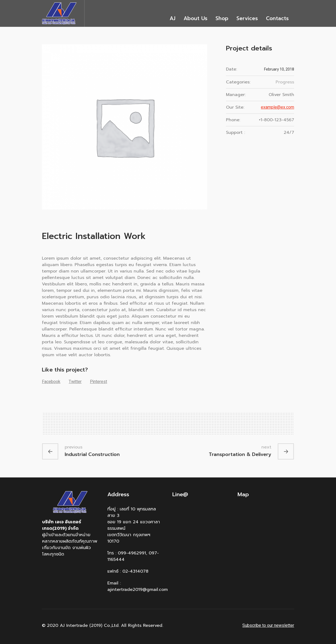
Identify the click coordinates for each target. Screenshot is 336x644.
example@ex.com (277, 107)
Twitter (75, 382)
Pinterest (98, 382)
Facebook (51, 382)
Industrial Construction (92, 454)
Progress (285, 82)
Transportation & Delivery (240, 454)
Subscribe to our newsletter (268, 625)
